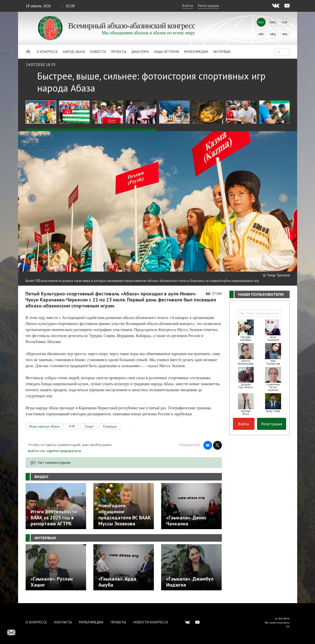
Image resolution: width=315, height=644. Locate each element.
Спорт (89, 429)
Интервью (222, 52)
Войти (188, 6)
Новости (98, 52)
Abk (261, 34)
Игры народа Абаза (44, 429)
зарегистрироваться (64, 454)
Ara (285, 34)
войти (33, 454)
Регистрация (208, 6)
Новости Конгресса (151, 622)
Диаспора (140, 52)
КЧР (72, 429)
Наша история (166, 52)
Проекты (119, 52)
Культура (110, 429)
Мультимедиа (196, 52)
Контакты (63, 622)
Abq (273, 34)
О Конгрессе (47, 52)
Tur (285, 22)
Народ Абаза (74, 52)
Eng (273, 22)
